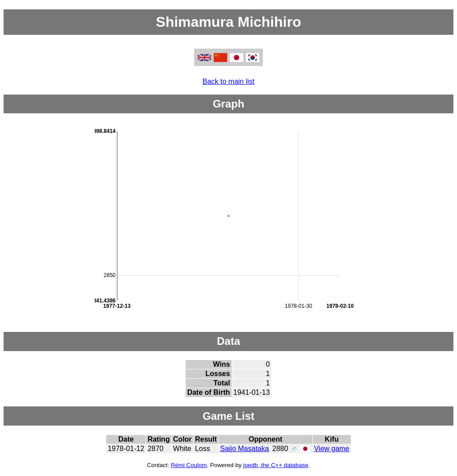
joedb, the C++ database (276, 465)
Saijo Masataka (244, 449)
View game (332, 449)
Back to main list (228, 81)
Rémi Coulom (189, 465)
